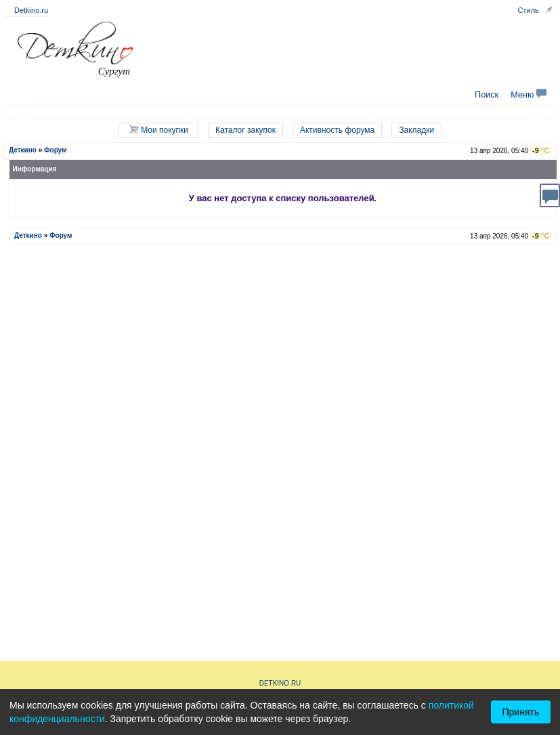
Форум (55, 150)
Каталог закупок (245, 130)
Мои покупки (158, 130)
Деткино (23, 150)
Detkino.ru (31, 10)
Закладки (416, 130)
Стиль (529, 10)
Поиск (487, 95)
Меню (529, 95)
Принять (521, 712)
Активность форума (337, 130)
